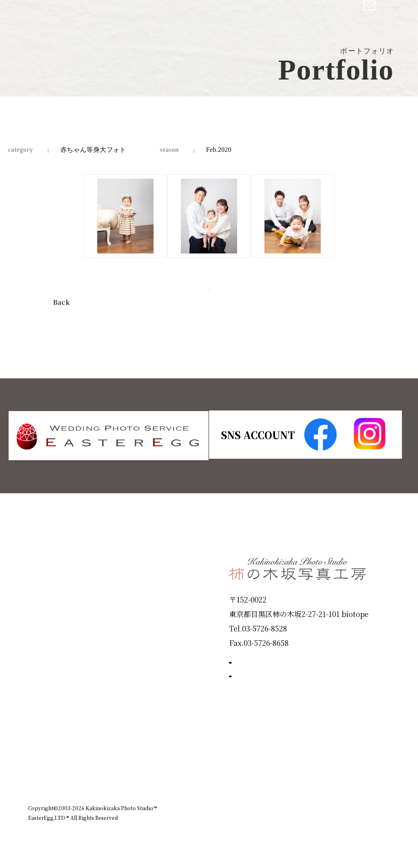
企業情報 (282, 773)
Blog (41, 739)
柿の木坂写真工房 (73, 15)
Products (51, 623)
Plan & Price (61, 566)
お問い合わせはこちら (289, 709)
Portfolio (51, 652)
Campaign (55, 681)
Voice (43, 710)
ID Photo (51, 595)
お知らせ (319, 773)
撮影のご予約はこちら (289, 672)
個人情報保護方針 (367, 773)
